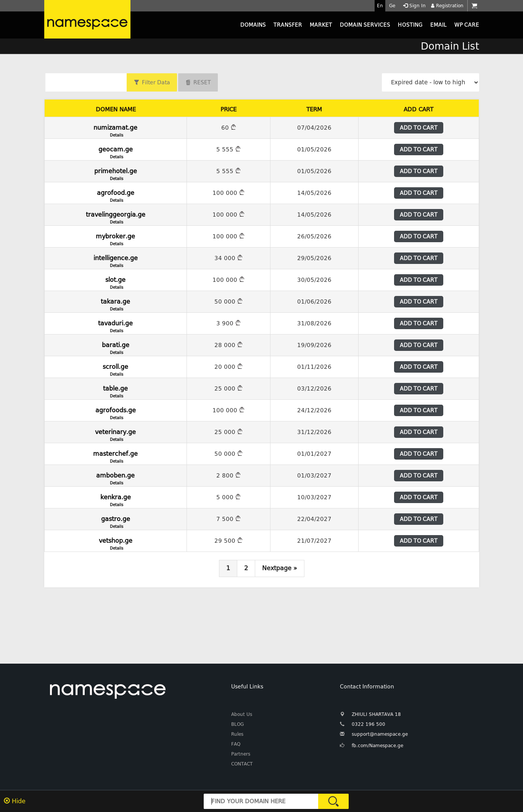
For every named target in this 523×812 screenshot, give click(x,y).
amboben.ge (115, 478)
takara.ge (115, 304)
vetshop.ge (116, 543)
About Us (242, 714)
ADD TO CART (419, 128)
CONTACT (242, 764)
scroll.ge (115, 369)
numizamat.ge (115, 130)
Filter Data (156, 82)
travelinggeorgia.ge (116, 217)
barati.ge (116, 347)
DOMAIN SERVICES (365, 25)
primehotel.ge (116, 173)
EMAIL (439, 25)
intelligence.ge (116, 260)
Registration (447, 6)
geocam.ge (116, 151)
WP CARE (467, 25)
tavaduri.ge (115, 325)
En (380, 6)
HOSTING (410, 25)
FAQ (236, 744)
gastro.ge (116, 521)
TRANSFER (288, 25)
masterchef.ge (115, 456)
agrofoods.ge (116, 412)
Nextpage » (280, 568)
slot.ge (115, 282)
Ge (392, 6)
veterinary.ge (115, 434)
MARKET (321, 25)
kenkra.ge (116, 499)
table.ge (115, 391)
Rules (237, 734)
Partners (241, 754)
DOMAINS (253, 25)
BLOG (237, 724)
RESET (202, 82)
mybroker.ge (115, 238)
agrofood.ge (116, 195)
